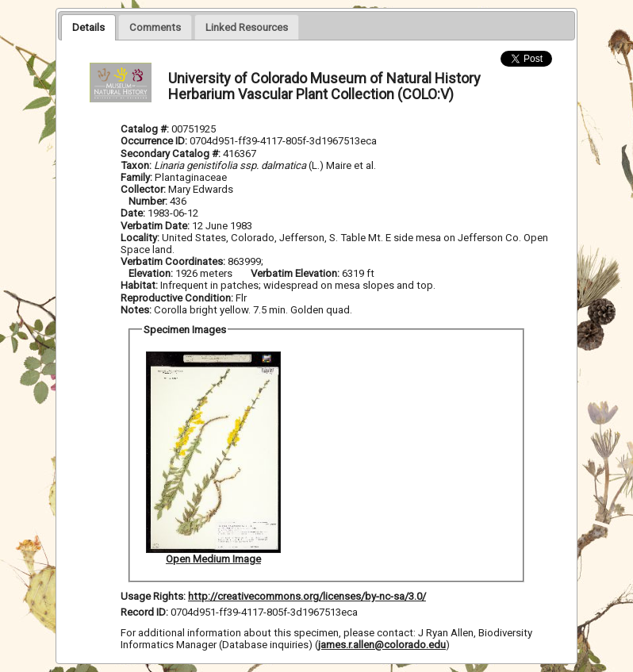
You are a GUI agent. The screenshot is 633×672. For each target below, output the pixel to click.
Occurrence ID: (155, 141)
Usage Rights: (153, 596)
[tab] (88, 27)
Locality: (140, 238)
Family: (136, 177)
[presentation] (88, 27)
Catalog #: (146, 129)
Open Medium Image (213, 559)
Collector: (144, 189)
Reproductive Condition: (177, 298)
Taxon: (136, 165)
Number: (149, 201)
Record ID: (146, 612)
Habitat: (140, 285)
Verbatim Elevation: (296, 273)
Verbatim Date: (155, 226)
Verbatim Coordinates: (174, 261)
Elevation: (152, 273)
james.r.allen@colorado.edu (382, 645)
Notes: (136, 310)
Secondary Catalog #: (172, 154)
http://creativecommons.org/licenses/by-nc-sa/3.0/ (307, 596)
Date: (133, 213)
